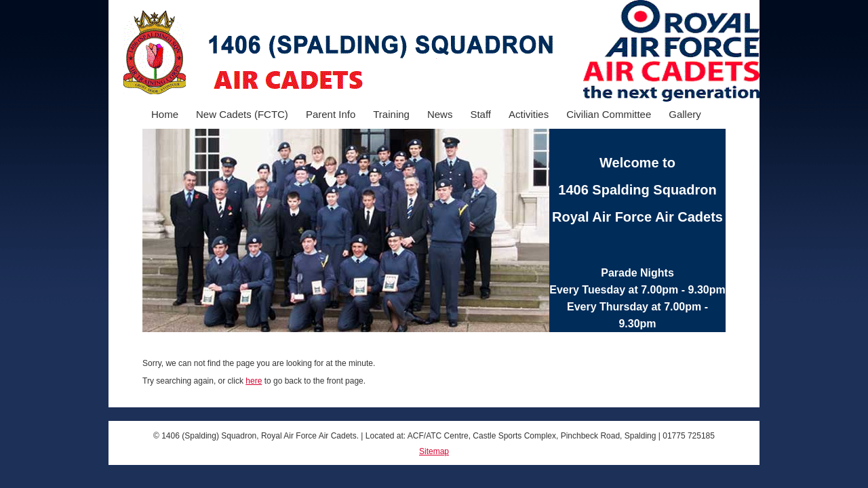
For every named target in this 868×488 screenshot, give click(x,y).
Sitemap (434, 451)
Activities (529, 114)
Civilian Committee (609, 114)
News (440, 114)
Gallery (685, 114)
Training (391, 114)
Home (165, 114)
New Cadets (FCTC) (242, 114)
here (254, 381)
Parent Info (331, 114)
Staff (480, 114)
